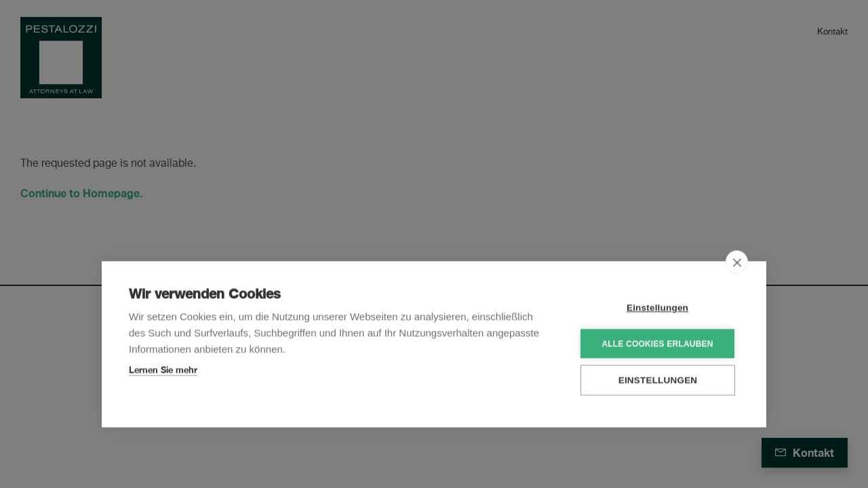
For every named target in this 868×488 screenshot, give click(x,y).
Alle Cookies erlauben (657, 342)
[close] (737, 261)
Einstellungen (657, 307)
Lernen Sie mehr (163, 369)
